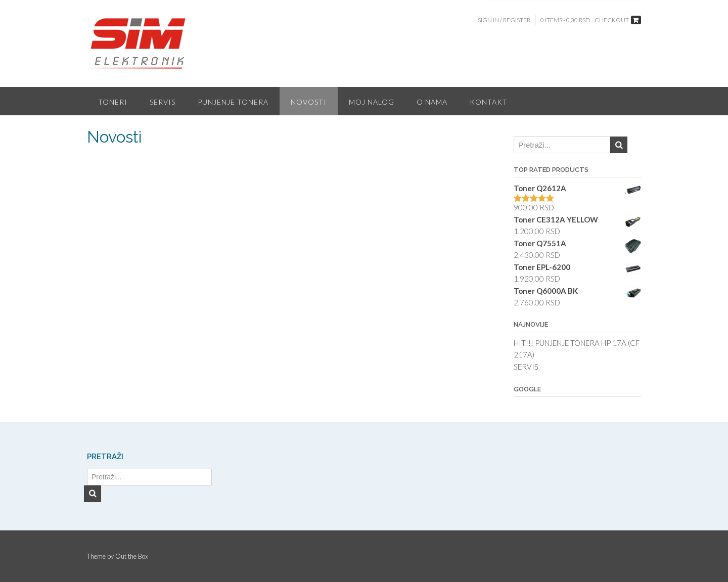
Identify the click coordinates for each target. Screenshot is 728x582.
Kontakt (489, 102)
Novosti (309, 102)
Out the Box (132, 556)
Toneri (113, 102)
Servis (163, 102)
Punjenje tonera (233, 102)
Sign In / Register (504, 20)
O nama (432, 102)
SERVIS (526, 367)
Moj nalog (372, 102)
